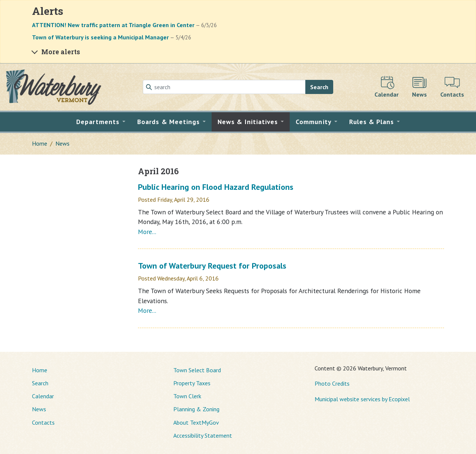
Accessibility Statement (203, 435)
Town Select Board (197, 370)
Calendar (43, 396)
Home (40, 143)
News (62, 143)
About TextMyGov (196, 422)
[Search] (224, 87)
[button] (101, 122)
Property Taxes (192, 383)
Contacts (43, 422)
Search (319, 87)
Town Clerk (187, 396)
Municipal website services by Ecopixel (362, 399)
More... (147, 232)
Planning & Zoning (196, 409)
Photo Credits (332, 383)
